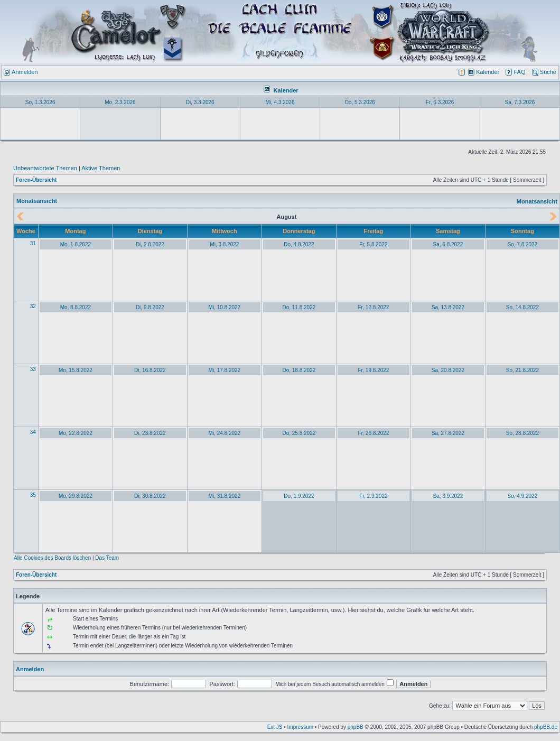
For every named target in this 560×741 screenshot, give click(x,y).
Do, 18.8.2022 (299, 370)
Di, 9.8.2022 (150, 307)
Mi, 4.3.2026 (280, 102)
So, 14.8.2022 (522, 307)
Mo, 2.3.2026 (120, 102)
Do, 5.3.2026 (360, 102)
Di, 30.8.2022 (150, 496)
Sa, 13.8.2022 (448, 307)
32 (33, 306)
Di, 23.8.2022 (150, 433)
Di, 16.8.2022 (150, 370)
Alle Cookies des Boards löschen (52, 558)
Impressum (300, 727)
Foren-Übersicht (36, 180)
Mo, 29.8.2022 (76, 496)
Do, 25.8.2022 (299, 433)
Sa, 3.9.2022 (448, 496)
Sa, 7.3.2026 (520, 102)
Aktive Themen (101, 168)
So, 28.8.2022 (522, 433)
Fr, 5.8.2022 (373, 244)
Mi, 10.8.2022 (225, 307)
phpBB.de (546, 727)
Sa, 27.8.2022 (448, 433)
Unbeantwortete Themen (45, 168)
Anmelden (30, 669)
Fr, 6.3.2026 (440, 102)
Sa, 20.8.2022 (448, 370)
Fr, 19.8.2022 (373, 370)
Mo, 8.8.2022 (76, 307)
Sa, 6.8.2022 (448, 244)
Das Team (107, 558)
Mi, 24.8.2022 (225, 433)
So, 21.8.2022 (522, 370)
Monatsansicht (537, 201)
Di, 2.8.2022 (150, 244)
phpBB (356, 727)
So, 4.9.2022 (523, 496)
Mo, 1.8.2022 (76, 244)
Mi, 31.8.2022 (225, 496)
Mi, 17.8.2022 (225, 370)
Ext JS (275, 727)
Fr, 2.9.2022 (373, 496)
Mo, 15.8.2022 (76, 370)
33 (33, 369)
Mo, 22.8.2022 (76, 433)
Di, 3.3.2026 (200, 102)
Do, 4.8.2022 (299, 244)
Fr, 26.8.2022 (373, 433)
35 (33, 495)
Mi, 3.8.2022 (224, 244)
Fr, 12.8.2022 (373, 307)
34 (33, 432)
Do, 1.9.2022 (299, 496)
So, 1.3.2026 (40, 102)
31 (33, 243)
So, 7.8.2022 (523, 244)
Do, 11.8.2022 (299, 307)
